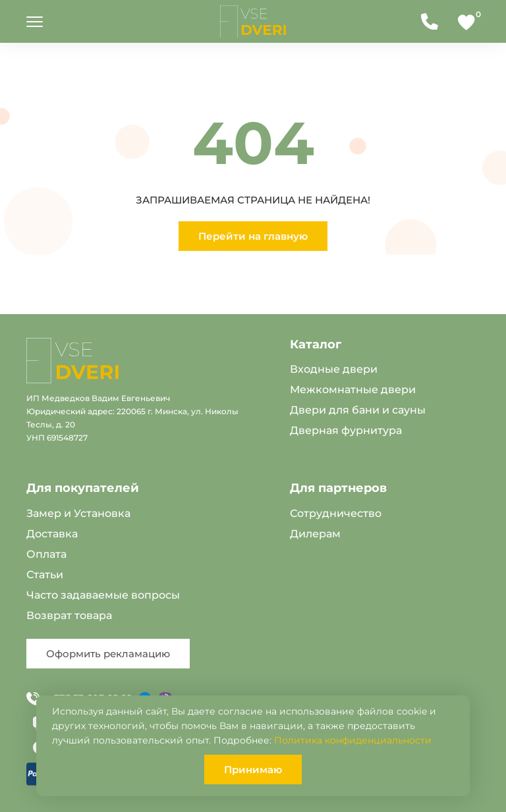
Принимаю (253, 770)
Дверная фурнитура (346, 430)
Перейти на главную (253, 236)
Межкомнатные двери (353, 390)
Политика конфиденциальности (353, 740)
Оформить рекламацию (108, 654)
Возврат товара (69, 615)
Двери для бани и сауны (358, 410)
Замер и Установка (78, 513)
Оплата (46, 554)
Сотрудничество (336, 513)
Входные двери (334, 369)
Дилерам (315, 534)
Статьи (45, 575)
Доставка (52, 534)
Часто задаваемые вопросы (103, 595)
